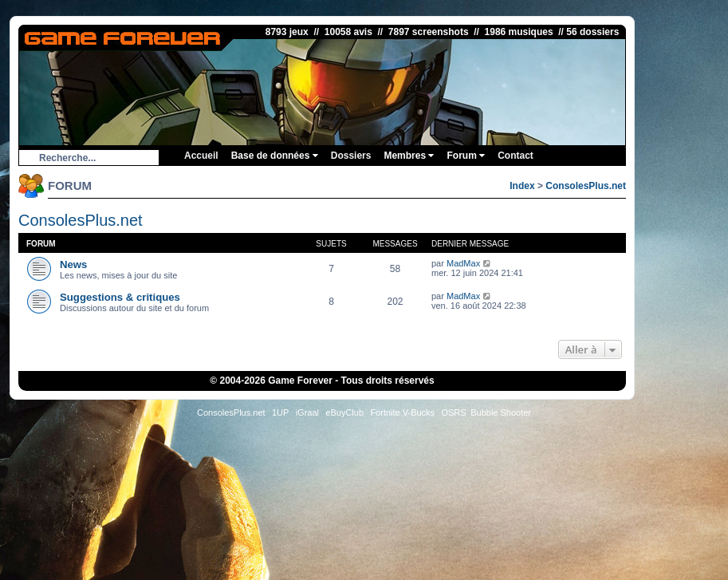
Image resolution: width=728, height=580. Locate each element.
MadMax (463, 263)
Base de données (275, 156)
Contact (516, 156)
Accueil (201, 156)
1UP (280, 412)
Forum (466, 156)
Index (522, 186)
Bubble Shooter (501, 412)
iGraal (307, 412)
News (73, 264)
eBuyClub (344, 412)
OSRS (453, 412)
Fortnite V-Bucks (402, 412)
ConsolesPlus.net (586, 186)
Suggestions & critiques (120, 297)
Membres (409, 156)
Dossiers (351, 156)
